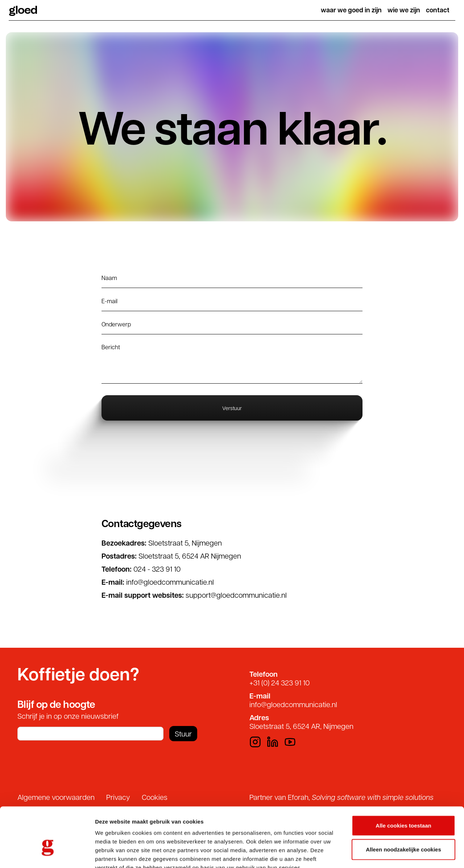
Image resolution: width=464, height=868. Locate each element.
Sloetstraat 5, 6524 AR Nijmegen (190, 556)
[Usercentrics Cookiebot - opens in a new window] (47, 854)
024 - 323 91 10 (157, 569)
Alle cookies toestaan (403, 782)
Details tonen (392, 854)
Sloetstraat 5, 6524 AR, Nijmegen (301, 726)
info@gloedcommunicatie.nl (170, 582)
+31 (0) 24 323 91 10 (279, 683)
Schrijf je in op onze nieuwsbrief (68, 716)
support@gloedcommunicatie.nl (236, 595)
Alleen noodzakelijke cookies (403, 806)
